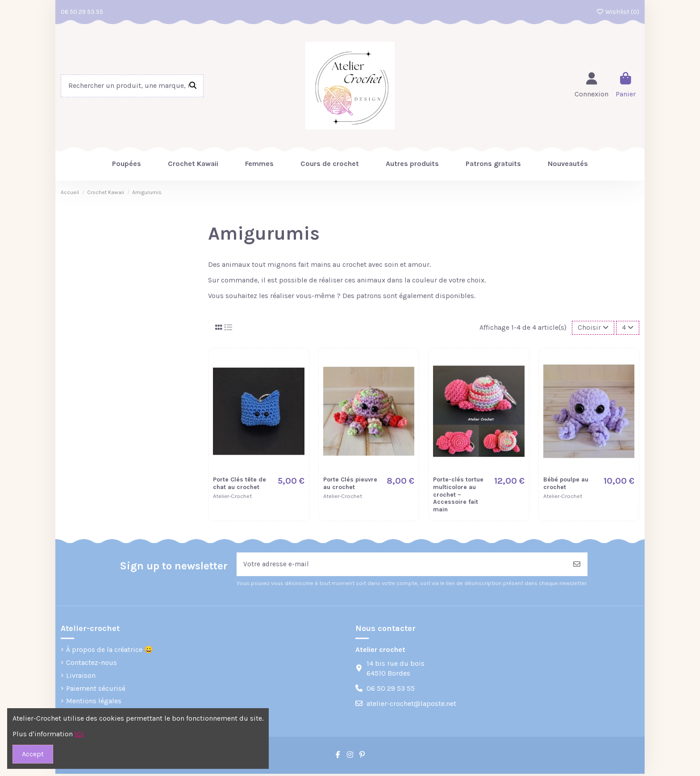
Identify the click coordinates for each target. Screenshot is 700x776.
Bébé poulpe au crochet (566, 484)
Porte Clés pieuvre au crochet (350, 484)
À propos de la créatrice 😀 (110, 652)
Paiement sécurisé (96, 690)
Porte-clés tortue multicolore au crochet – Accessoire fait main (458, 495)
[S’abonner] (577, 566)
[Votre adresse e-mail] (402, 566)
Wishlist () (618, 12)
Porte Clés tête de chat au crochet (240, 484)
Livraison (81, 677)
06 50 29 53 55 (82, 12)
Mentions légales (94, 703)
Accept (33, 754)
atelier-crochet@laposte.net (411, 706)
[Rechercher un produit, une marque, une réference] (193, 86)
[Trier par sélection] (592, 328)
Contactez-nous (92, 665)
